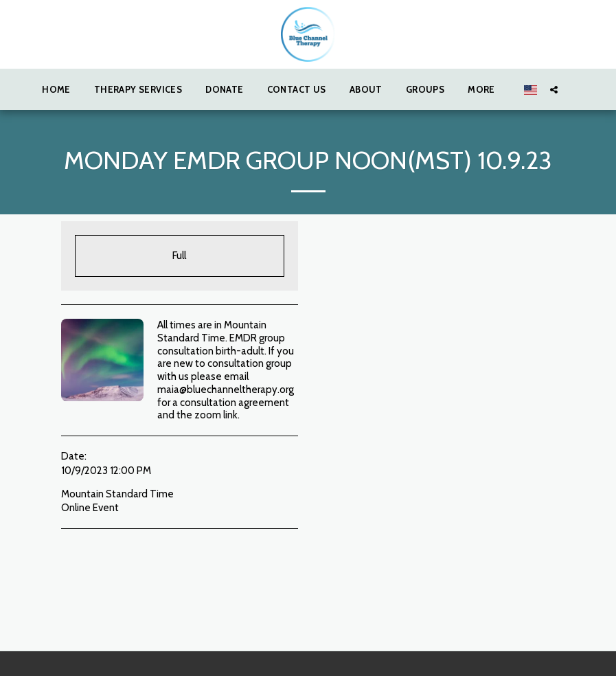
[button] (554, 89)
